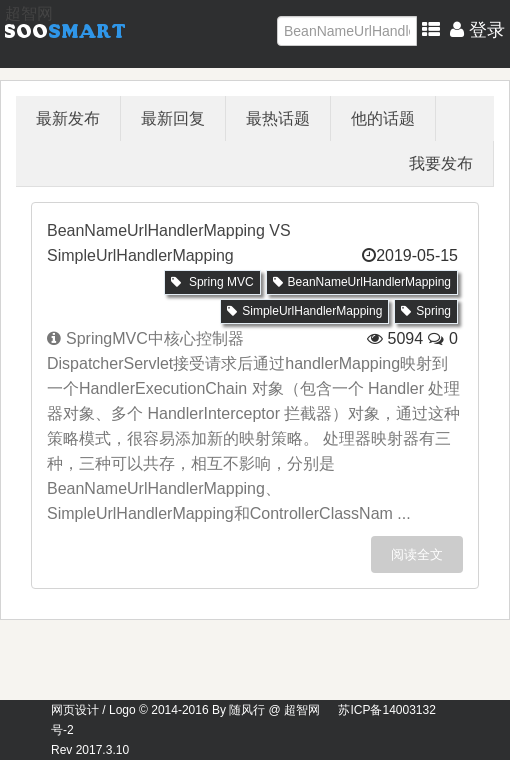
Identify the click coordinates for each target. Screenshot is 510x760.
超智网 (29, 13)
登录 (477, 30)
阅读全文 (417, 554)
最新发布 (68, 118)
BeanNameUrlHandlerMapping (362, 282)
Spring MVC (212, 282)
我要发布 (441, 163)
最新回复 (173, 118)
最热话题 (278, 118)
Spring (426, 311)
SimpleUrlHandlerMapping (304, 311)
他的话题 (383, 118)
